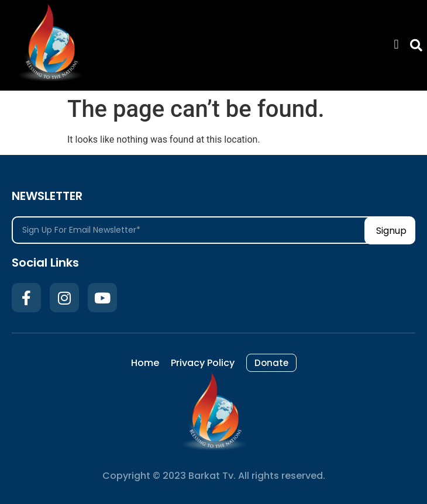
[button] (396, 44)
